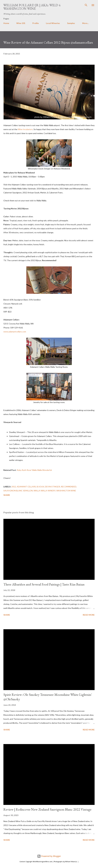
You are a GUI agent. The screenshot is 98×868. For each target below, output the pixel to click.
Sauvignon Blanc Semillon (18, 491)
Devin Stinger (52, 487)
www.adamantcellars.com (15, 332)
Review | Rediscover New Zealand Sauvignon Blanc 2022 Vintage (47, 809)
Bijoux (40, 487)
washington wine (66, 491)
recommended (69, 487)
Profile (36, 23)
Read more (89, 615)
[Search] (86, 5)
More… (86, 23)
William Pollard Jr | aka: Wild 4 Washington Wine (32, 7)
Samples (71, 23)
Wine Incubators (25, 129)
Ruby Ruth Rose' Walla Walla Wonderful (34, 470)
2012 (14, 487)
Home (6, 23)
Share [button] (7, 495)
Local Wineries (53, 23)
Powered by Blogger (49, 856)
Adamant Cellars (26, 487)
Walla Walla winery (45, 491)
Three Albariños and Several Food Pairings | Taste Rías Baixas (44, 584)
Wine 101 (21, 23)
